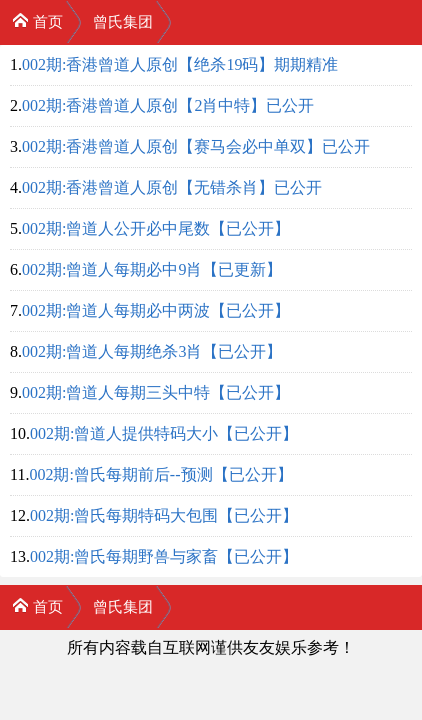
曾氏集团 (123, 22)
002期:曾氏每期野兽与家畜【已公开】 (164, 556)
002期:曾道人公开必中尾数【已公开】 (156, 228)
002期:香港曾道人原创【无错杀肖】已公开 (172, 187)
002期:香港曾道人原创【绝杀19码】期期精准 (180, 64)
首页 (37, 20)
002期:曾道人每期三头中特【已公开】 (156, 392)
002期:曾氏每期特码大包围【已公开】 (164, 515)
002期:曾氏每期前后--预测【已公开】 (160, 474)
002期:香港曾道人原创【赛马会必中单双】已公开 (196, 146)
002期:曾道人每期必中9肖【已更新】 (152, 269)
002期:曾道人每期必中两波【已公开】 (156, 310)
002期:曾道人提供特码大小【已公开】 (164, 433)
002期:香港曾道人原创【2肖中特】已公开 (168, 105)
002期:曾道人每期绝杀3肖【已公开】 (152, 351)
